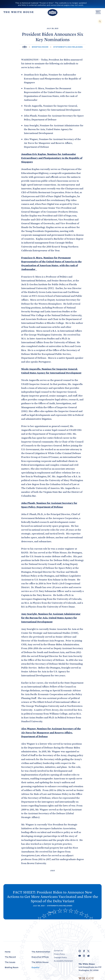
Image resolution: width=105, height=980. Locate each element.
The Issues (10, 962)
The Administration (41, 952)
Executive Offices (40, 957)
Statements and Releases (68, 47)
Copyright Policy (60, 957)
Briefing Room (40, 47)
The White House (40, 962)
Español (35, 968)
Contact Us (58, 951)
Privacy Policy (59, 954)
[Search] (100, 21)
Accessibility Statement (63, 961)
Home (8, 952)
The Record (10, 957)
